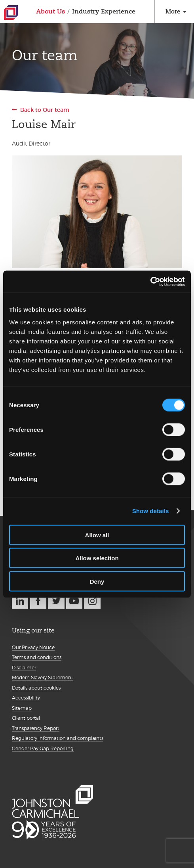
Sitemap (22, 708)
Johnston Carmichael (11, 12)
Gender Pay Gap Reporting (43, 748)
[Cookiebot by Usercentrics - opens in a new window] (150, 282)
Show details (151, 511)
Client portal (26, 718)
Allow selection (97, 558)
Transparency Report (36, 728)
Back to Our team (45, 110)
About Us (50, 11)
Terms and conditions (37, 657)
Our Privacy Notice (33, 647)
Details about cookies (36, 688)
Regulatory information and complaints (58, 738)
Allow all (97, 535)
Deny (97, 581)
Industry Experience (104, 11)
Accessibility (26, 698)
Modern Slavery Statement (43, 677)
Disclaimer (24, 668)
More (173, 11)
